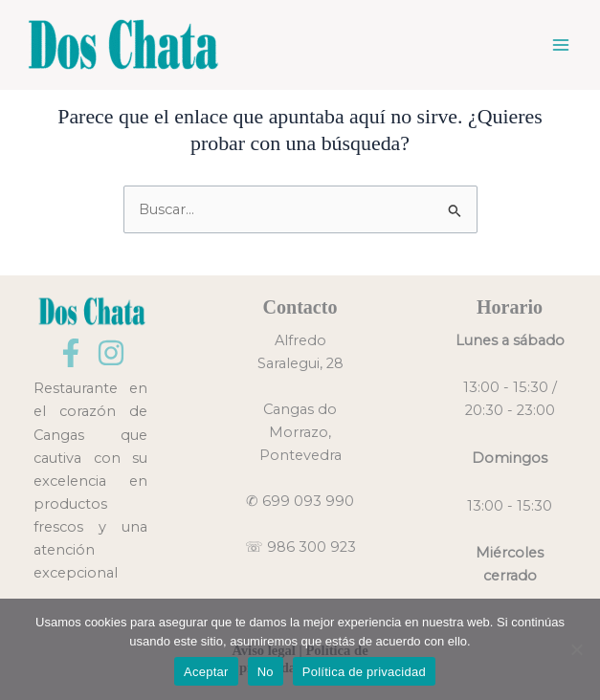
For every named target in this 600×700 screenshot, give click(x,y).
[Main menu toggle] (561, 45)
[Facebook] (71, 353)
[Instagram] (111, 353)
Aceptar (206, 672)
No (266, 672)
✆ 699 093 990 (300, 501)
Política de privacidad (364, 672)
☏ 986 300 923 (300, 547)
